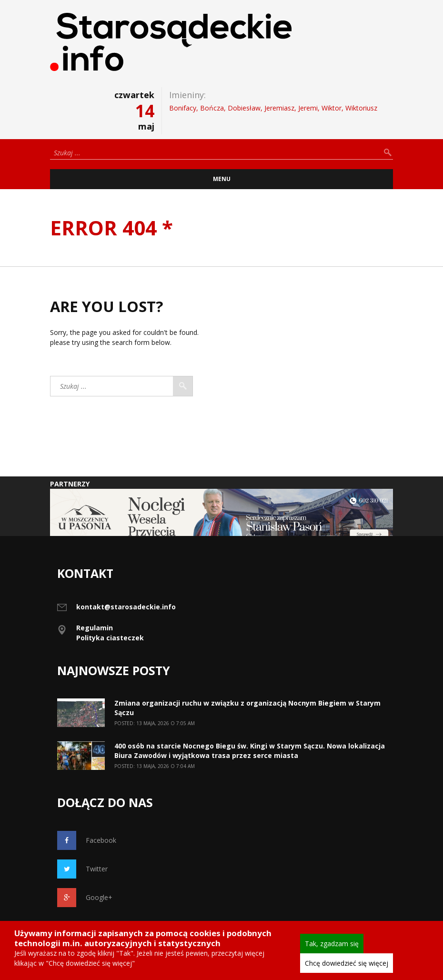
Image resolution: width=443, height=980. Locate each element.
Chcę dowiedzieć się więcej (347, 963)
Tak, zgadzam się (332, 944)
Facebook (87, 840)
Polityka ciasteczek (110, 638)
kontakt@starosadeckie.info (126, 607)
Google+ (85, 898)
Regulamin (95, 628)
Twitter (82, 869)
